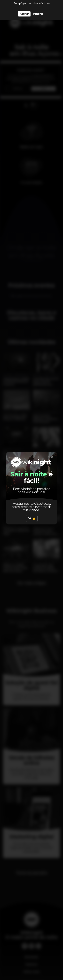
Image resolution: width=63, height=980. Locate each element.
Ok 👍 (32, 518)
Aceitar (24, 14)
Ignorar (38, 14)
